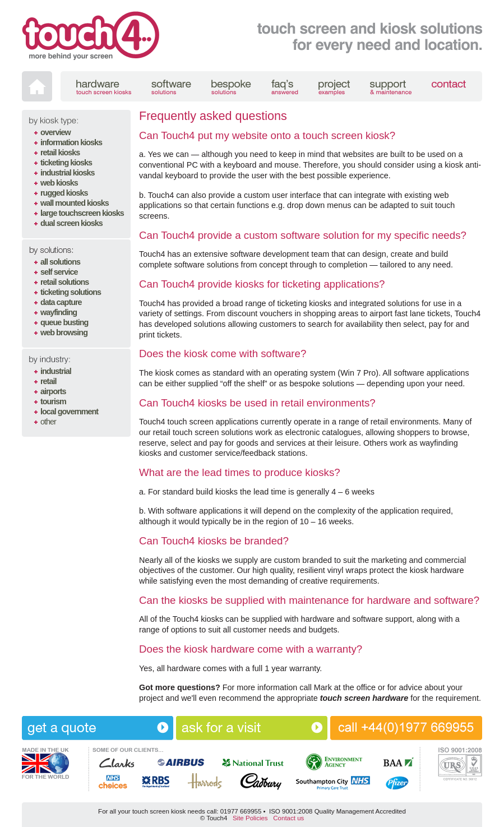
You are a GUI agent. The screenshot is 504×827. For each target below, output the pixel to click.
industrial (56, 371)
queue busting (64, 322)
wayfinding (59, 312)
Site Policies (250, 818)
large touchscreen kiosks (82, 213)
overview (56, 132)
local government (69, 412)
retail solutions (64, 282)
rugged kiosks (64, 193)
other (48, 422)
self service (59, 272)
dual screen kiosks (71, 223)
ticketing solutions (71, 292)
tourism (53, 401)
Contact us (288, 818)
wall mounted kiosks (75, 203)
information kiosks (71, 142)
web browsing (64, 332)
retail (48, 381)
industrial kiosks (68, 173)
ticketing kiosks (66, 163)
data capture (61, 302)
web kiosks (59, 183)
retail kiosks (60, 153)
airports (53, 391)
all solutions (60, 262)
